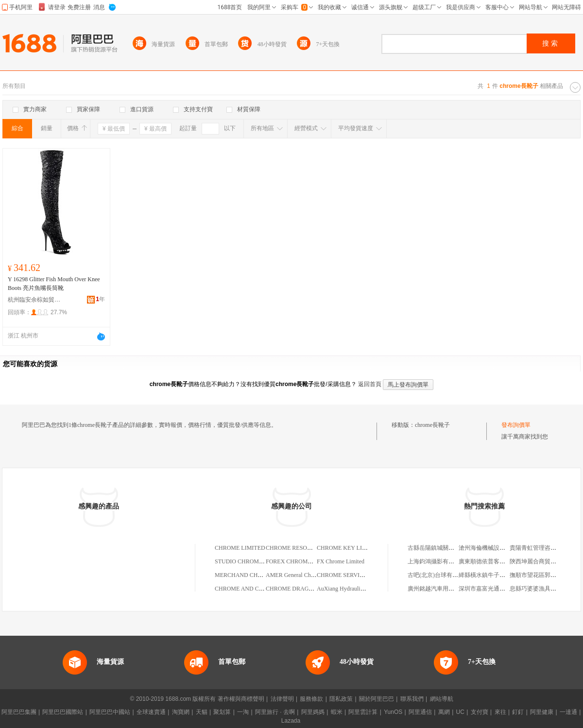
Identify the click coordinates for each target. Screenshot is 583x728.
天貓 (202, 712)
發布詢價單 (516, 425)
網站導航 (442, 699)
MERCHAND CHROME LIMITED (257, 575)
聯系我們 (412, 699)
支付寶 (480, 712)
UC (460, 712)
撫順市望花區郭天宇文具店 (545, 575)
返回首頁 (370, 384)
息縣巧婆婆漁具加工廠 (539, 589)
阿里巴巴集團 (19, 712)
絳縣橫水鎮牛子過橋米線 (491, 575)
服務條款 (311, 699)
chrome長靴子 (432, 425)
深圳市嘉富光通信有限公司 (494, 589)
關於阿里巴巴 (377, 699)
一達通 (568, 712)
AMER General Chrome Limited (304, 575)
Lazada (291, 721)
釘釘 (518, 712)
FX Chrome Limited (341, 561)
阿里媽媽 (313, 712)
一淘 (243, 712)
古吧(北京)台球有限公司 (439, 575)
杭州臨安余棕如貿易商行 (34, 300)
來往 (500, 712)
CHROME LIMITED (240, 548)
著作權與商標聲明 (241, 699)
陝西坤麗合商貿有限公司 (542, 561)
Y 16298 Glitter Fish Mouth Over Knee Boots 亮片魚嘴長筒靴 (54, 284)
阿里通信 (420, 712)
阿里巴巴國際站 (63, 712)
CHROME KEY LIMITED (349, 548)
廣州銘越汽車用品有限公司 (443, 589)
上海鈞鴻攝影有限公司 (437, 561)
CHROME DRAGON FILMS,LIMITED (313, 589)
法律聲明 (282, 699)
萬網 (444, 712)
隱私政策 (341, 699)
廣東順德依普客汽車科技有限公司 (502, 561)
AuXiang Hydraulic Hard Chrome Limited (367, 589)
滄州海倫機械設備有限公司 (494, 548)
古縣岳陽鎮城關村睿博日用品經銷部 (454, 548)
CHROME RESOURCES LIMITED (309, 548)
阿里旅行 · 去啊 (275, 712)
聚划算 (222, 712)
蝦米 (337, 712)
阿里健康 (542, 712)
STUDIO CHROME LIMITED (251, 561)
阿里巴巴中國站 (110, 712)
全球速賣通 (151, 712)
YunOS (393, 712)
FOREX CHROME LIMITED (301, 561)
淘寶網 (181, 712)
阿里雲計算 (363, 712)
